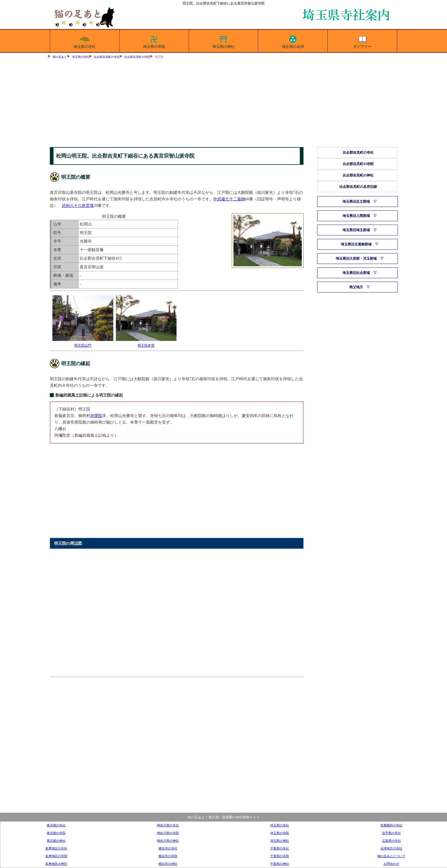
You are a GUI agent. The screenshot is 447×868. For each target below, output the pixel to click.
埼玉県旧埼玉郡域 (356, 230)
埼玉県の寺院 (154, 41)
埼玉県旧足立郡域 (356, 202)
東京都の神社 (56, 841)
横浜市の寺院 (168, 856)
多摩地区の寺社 (56, 848)
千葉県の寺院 (280, 856)
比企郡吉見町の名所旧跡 (358, 187)
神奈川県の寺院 (168, 833)
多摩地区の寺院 (56, 856)
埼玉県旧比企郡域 (356, 273)
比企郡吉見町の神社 (358, 175)
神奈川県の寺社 (168, 825)
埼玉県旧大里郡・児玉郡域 (356, 259)
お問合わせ (391, 864)
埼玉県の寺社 (85, 41)
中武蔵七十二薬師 (229, 199)
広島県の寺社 (391, 841)
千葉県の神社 (280, 864)
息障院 (96, 416)
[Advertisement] (223, 104)
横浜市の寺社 (168, 848)
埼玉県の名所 (293, 41)
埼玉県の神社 (223, 41)
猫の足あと (60, 57)
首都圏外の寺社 (391, 825)
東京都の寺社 (56, 825)
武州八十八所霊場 (78, 206)
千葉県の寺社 (280, 848)
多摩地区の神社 (56, 864)
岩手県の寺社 (391, 833)
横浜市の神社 (168, 864)
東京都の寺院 (56, 833)
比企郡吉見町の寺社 (107, 57)
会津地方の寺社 (391, 848)
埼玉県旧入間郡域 (356, 216)
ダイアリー (362, 41)
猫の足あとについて (391, 856)
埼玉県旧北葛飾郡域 (356, 244)
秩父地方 (356, 287)
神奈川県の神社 (168, 841)
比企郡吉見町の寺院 (137, 57)
